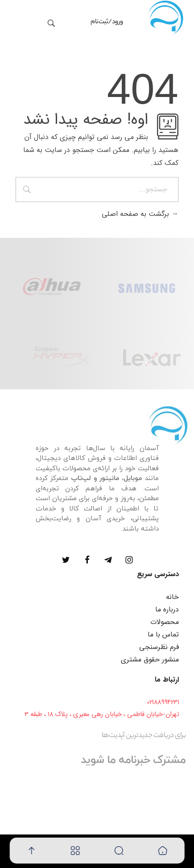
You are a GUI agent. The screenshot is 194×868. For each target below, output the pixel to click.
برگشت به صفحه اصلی (140, 214)
